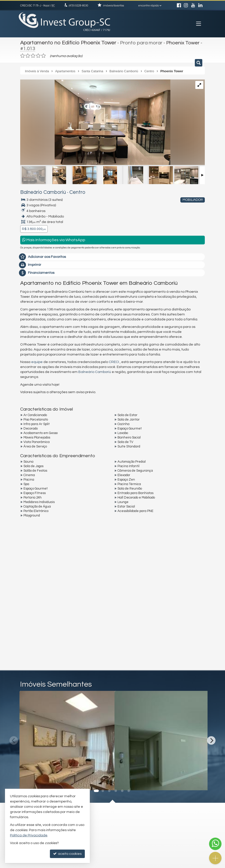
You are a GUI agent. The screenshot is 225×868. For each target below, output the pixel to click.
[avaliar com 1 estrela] (23, 55)
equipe (37, 361)
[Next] (211, 739)
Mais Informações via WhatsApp (54, 239)
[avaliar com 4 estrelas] (38, 55)
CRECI (114, 361)
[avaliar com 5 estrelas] (44, 55)
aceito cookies (67, 854)
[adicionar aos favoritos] (105, 780)
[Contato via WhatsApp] (215, 844)
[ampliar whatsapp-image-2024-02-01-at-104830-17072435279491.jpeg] (95, 122)
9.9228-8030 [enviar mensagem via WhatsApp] (79, 6)
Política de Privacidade (29, 835)
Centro (69, 191)
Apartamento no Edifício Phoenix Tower (66, 42)
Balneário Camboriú (39, 191)
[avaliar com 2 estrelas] (28, 55)
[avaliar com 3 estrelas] (33, 55)
